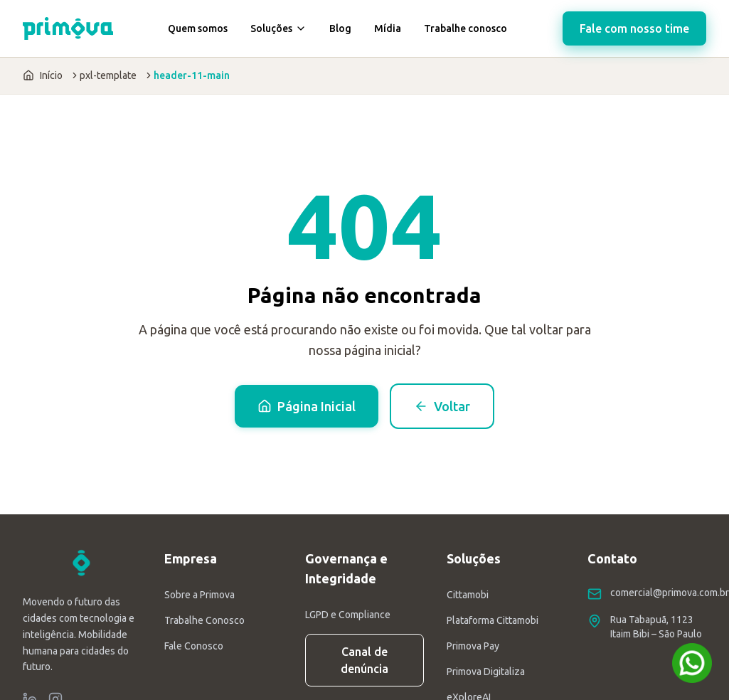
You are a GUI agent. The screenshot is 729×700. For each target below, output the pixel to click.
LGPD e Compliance (348, 615)
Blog (340, 28)
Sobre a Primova (199, 595)
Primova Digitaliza (486, 672)
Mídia (388, 28)
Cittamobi (468, 595)
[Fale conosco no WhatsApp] (692, 663)
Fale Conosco (194, 646)
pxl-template (108, 75)
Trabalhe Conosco (204, 620)
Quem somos (198, 28)
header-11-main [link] (192, 75)
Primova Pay (473, 646)
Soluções (278, 28)
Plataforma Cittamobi (493, 620)
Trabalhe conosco (465, 28)
